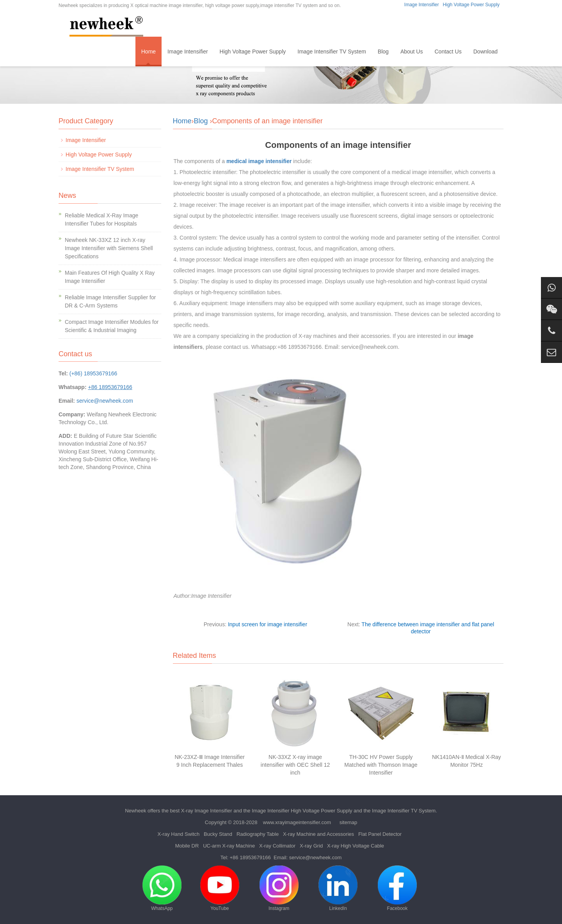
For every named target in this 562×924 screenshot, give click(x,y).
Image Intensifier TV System (332, 52)
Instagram (279, 888)
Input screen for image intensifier (268, 624)
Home (149, 52)
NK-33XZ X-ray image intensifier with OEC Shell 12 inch (295, 765)
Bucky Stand (218, 834)
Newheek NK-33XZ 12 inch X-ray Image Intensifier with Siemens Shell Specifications (109, 248)
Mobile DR (187, 846)
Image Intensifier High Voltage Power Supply (302, 811)
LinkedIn (338, 888)
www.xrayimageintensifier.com (297, 822)
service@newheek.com (105, 401)
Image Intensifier (422, 5)
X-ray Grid (311, 846)
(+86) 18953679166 (93, 373)
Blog (383, 52)
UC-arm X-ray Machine (229, 846)
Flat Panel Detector (380, 834)
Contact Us (448, 52)
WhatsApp (162, 888)
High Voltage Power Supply (471, 5)
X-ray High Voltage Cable (356, 846)
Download (486, 52)
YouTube (220, 888)
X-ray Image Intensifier (207, 811)
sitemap (349, 822)
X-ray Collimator (277, 846)
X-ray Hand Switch (179, 834)
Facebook (397, 888)
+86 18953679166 (250, 857)
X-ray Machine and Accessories (318, 834)
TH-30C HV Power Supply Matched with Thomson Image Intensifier (381, 765)
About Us (412, 52)
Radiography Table (258, 834)
